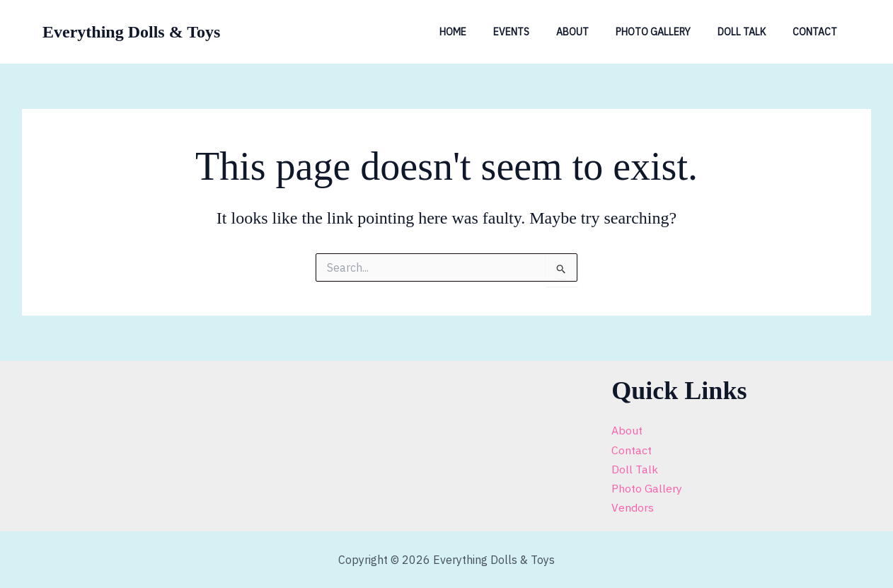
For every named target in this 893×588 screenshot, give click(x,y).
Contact (818, 32)
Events (543, 32)
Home (492, 32)
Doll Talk (752, 32)
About (597, 32)
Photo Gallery (671, 32)
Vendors (633, 507)
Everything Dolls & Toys (131, 32)
